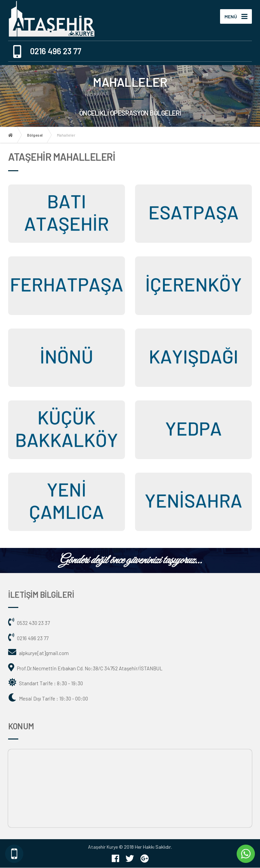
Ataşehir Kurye (103, 847)
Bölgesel (35, 135)
